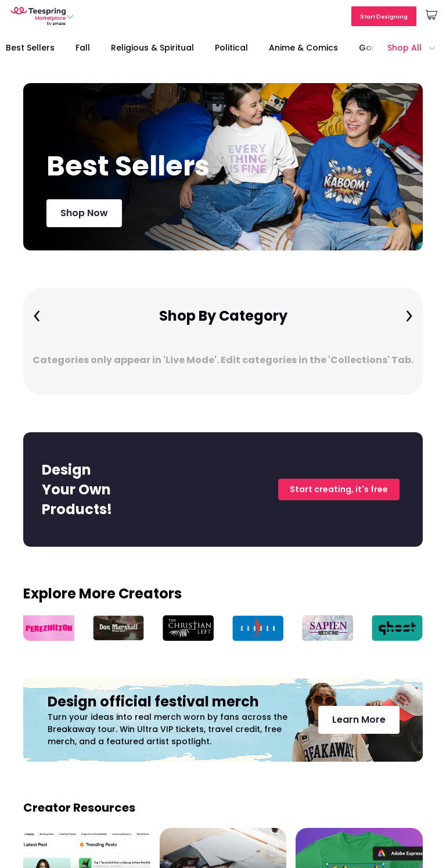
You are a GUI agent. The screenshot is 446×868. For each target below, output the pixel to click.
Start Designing (384, 16)
